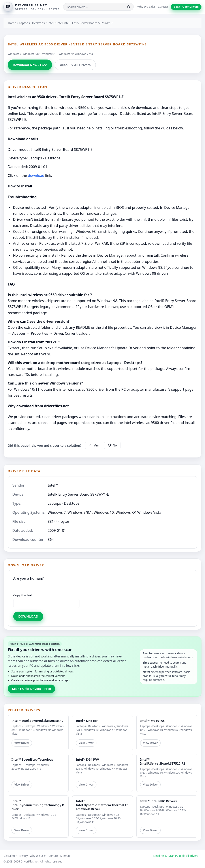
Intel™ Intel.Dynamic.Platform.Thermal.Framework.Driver (102, 805)
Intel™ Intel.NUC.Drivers (158, 801)
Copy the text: (23, 595)
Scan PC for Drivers (186, 7)
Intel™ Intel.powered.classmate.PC (38, 721)
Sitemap (66, 856)
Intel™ (53, 485)
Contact (163, 7)
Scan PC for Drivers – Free (31, 689)
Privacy (23, 856)
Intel (51, 23)
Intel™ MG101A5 (152, 721)
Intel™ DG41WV (87, 759)
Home (12, 23)
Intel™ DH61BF (87, 721)
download (36, 175)
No (112, 445)
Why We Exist (146, 7)
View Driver (22, 743)
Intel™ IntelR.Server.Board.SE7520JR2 (163, 761)
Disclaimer (10, 856)
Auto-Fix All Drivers (75, 65)
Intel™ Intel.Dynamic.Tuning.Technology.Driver (38, 805)
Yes (94, 445)
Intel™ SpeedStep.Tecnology (32, 759)
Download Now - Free (30, 65)
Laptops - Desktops (32, 23)
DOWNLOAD (28, 616)
